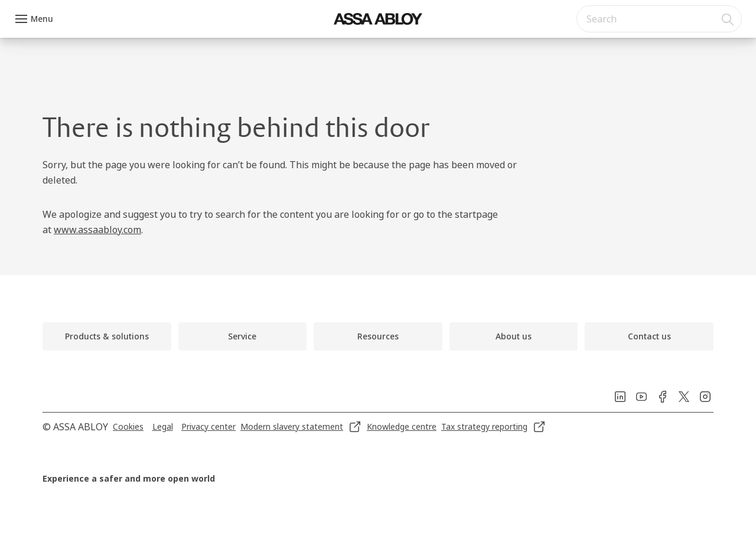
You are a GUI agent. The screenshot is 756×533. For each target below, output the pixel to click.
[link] (107, 336)
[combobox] (659, 19)
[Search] (728, 19)
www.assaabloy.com (97, 230)
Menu (42, 19)
